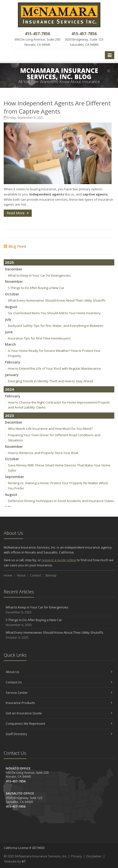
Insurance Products (59, 703)
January (12, 375)
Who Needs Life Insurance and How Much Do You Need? (50, 429)
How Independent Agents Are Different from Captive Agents (57, 107)
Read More (18, 213)
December (14, 269)
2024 (9, 389)
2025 (9, 262)
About (21, 575)
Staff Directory (59, 734)
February (13, 362)
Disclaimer (94, 856)
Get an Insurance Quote (59, 713)
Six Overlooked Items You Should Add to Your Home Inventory (54, 313)
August (11, 307)
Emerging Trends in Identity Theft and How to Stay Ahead (51, 381)
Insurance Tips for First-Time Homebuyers (39, 338)
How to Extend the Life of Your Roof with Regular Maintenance (54, 368)
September (15, 477)
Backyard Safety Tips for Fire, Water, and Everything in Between (56, 326)
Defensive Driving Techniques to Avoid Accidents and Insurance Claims (61, 501)
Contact (35, 575)
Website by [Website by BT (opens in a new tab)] (15, 861)
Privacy (77, 856)
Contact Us (59, 682)
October (12, 294)
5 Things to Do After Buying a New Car (36, 288)
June (9, 332)
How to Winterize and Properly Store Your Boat (43, 453)
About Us (59, 672)
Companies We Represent (59, 723)
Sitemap (51, 575)
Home (8, 575)
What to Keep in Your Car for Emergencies (39, 275)
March (10, 344)
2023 (9, 415)
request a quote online (59, 560)
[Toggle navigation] (110, 55)
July (8, 319)
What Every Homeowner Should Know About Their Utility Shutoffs (57, 300)
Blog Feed (15, 246)
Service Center (59, 693)
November (14, 281)
